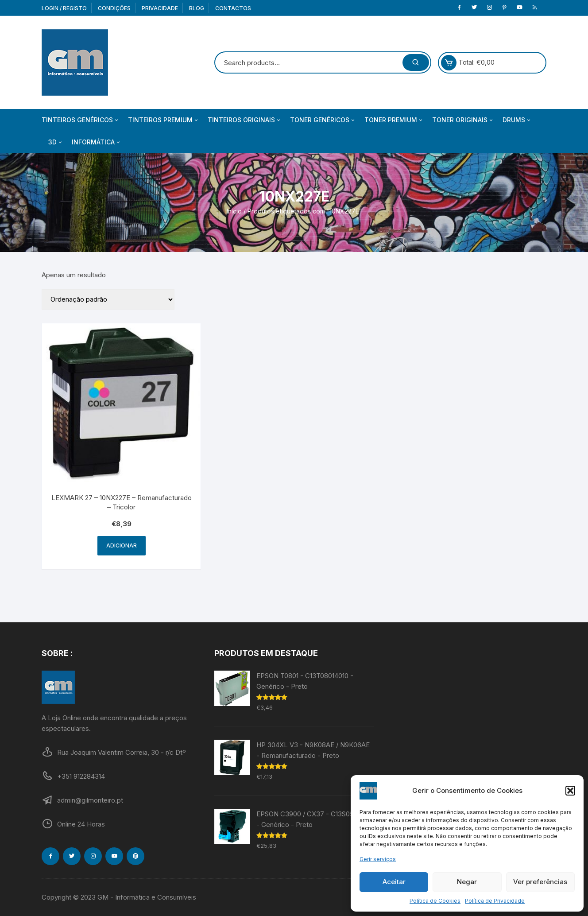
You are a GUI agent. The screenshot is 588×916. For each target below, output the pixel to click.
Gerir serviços (378, 859)
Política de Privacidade (495, 901)
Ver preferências (540, 882)
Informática (97, 142)
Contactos (233, 8)
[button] (570, 791)
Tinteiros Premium (164, 120)
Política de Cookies (435, 901)
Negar (467, 882)
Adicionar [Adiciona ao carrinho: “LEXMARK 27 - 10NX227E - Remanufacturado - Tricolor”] (122, 545)
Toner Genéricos (323, 120)
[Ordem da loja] (108, 299)
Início (234, 211)
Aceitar (394, 882)
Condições (114, 8)
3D (56, 142)
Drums (517, 120)
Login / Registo (64, 8)
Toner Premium (394, 120)
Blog (197, 8)
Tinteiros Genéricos (81, 120)
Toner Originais (463, 120)
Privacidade (160, 8)
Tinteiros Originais (245, 120)
